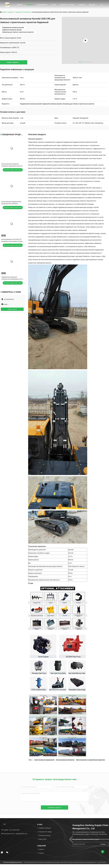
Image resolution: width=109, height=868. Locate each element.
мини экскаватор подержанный (44, 760)
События (82, 5)
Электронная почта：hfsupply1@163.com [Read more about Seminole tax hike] (14, 834)
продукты (11, 12)
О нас (54, 5)
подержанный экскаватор (23, 12)
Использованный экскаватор (65, 760)
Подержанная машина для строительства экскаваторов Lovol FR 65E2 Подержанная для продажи (12, 279)
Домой (20, 5)
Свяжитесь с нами (67, 5)
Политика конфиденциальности (13, 862)
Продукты (30, 5)
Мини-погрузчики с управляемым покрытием (91, 760)
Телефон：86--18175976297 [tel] (10, 830)
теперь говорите (14, 62)
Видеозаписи (42, 5)
